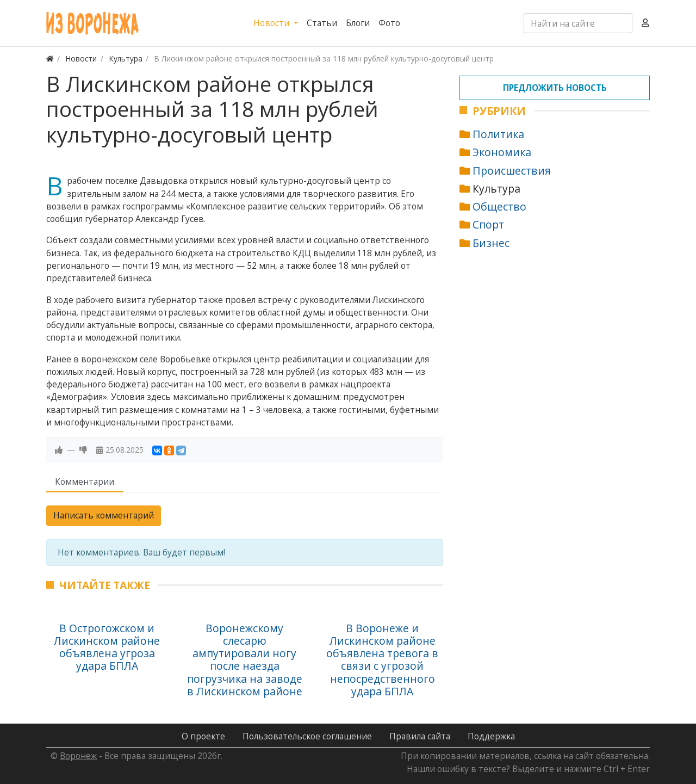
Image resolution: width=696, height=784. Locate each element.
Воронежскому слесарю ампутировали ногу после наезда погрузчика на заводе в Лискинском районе (245, 660)
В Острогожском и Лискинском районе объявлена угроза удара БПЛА (107, 647)
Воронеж (78, 756)
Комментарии (85, 481)
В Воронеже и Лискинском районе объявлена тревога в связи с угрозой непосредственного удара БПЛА (382, 660)
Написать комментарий (104, 515)
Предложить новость (555, 88)
